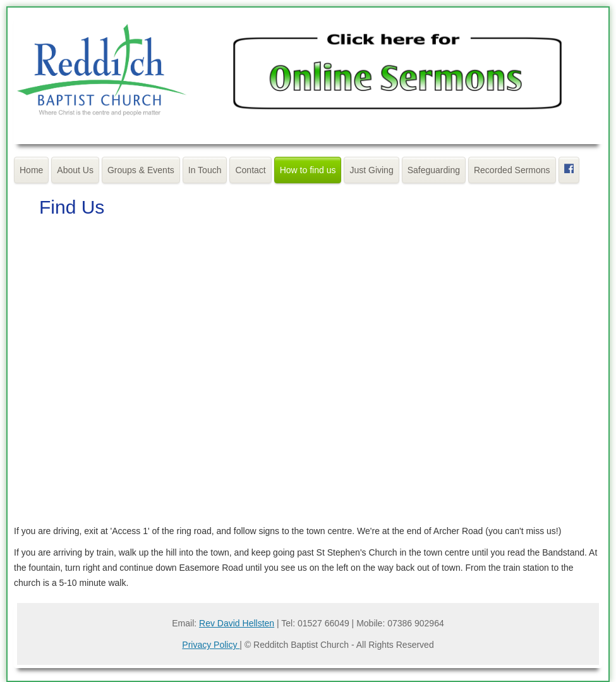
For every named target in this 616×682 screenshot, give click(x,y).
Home (31, 170)
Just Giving (371, 170)
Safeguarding (434, 170)
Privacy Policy (211, 645)
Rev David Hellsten (237, 623)
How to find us (308, 170)
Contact (250, 170)
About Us (75, 170)
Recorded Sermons (512, 170)
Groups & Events (141, 170)
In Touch (205, 170)
